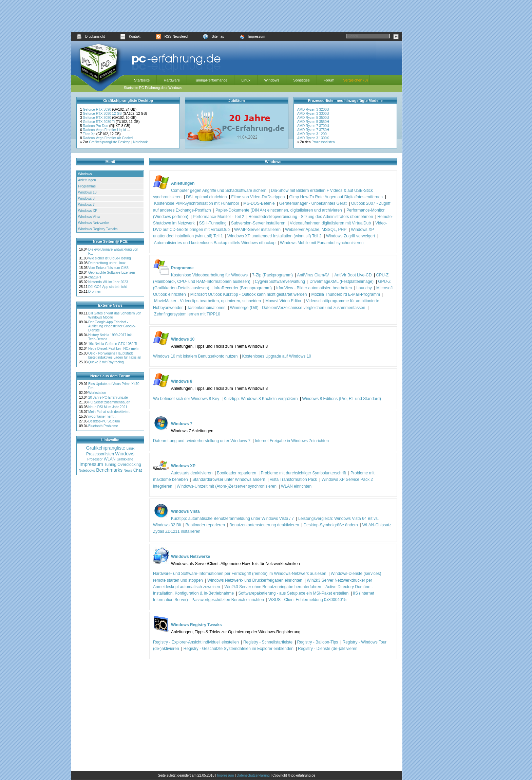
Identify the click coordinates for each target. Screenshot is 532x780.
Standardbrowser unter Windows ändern (229, 479)
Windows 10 (87, 192)
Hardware (172, 80)
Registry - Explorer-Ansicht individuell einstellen (196, 642)
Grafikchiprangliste (106, 448)
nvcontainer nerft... (102, 416)
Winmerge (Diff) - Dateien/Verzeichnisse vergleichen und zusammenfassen (298, 308)
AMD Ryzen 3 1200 (312, 134)
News (128, 470)
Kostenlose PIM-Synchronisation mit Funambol (196, 203)
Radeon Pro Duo (96, 126)
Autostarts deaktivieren (192, 473)
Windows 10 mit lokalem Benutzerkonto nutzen (195, 356)
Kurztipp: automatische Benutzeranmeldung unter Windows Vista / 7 (232, 519)
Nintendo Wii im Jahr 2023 (108, 282)
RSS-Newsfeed (172, 37)
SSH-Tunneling (213, 223)
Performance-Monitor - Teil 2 (218, 217)
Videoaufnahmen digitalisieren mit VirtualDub (330, 223)
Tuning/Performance (211, 80)
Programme (87, 186)
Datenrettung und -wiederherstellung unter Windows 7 (202, 441)
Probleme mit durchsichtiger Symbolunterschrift (303, 473)
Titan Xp (90, 134)
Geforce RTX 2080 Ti (99, 122)
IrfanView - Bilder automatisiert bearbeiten (314, 288)
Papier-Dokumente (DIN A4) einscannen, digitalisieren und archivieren (279, 210)
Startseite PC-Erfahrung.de (144, 88)
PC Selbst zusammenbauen (109, 402)
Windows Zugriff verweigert (351, 236)
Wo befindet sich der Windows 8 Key (186, 399)
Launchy (364, 288)
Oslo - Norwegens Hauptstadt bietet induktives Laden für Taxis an (115, 355)
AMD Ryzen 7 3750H (313, 130)
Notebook (141, 142)
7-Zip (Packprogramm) (272, 275)
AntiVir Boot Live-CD (353, 275)
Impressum (252, 37)
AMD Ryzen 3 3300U (313, 114)
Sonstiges (301, 80)
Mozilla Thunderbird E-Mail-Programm (346, 294)
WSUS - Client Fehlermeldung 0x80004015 (307, 600)
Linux (246, 80)
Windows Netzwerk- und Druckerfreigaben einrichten (255, 580)
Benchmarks (109, 470)
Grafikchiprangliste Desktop (110, 142)
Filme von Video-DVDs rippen (258, 197)
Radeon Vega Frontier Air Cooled (108, 138)
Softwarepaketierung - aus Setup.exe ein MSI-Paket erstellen (293, 593)
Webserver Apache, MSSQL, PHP (316, 230)
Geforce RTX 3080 (97, 118)
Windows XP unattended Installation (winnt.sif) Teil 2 (274, 236)
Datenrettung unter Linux (107, 263)
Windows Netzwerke (93, 223)
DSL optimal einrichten (206, 197)
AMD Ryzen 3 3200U (313, 110)
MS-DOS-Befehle (259, 203)
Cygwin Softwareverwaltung (280, 282)
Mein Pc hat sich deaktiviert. (109, 412)
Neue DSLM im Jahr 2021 (108, 407)
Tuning (110, 465)
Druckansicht (91, 37)
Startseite (142, 80)
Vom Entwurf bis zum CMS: (109, 268)
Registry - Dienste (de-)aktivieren (328, 649)
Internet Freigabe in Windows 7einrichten (292, 441)
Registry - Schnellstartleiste (268, 642)
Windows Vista (89, 217)
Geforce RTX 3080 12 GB (103, 114)
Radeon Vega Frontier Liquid (105, 130)
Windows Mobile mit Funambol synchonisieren (322, 243)
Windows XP (88, 211)
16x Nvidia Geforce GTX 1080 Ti (113, 344)
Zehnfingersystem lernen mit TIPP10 (187, 314)
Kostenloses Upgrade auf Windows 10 (277, 356)
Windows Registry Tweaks (98, 229)
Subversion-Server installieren (258, 223)
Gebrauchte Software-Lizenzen (112, 273)
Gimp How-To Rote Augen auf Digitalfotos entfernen (336, 197)
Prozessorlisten (323, 142)
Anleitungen (87, 180)
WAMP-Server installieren (257, 230)
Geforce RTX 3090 (97, 110)
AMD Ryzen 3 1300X (313, 138)
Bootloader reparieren (236, 473)
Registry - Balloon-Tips (317, 642)
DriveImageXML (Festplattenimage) (341, 282)
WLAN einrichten (296, 486)
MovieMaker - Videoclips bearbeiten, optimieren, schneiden (207, 301)
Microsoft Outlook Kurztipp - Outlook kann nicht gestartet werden (249, 294)
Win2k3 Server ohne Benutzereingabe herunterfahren (273, 587)
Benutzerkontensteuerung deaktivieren (264, 525)
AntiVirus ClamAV (314, 275)
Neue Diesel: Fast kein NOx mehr (113, 349)
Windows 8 (86, 198)
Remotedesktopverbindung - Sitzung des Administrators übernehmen (311, 217)
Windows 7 (86, 205)
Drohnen (95, 292)
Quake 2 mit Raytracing (106, 362)
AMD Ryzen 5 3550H (313, 122)
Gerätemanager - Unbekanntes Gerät (313, 203)
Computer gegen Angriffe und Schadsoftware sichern (219, 191)
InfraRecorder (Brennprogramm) (243, 288)
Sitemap (214, 37)
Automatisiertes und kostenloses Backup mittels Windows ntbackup (215, 243)
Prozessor (95, 459)
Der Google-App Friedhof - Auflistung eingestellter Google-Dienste (112, 326)
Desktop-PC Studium (104, 421)
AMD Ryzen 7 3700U (313, 126)
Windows (272, 80)
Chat (138, 470)
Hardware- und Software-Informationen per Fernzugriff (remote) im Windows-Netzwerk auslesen (240, 574)
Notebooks (87, 470)
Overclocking (129, 465)
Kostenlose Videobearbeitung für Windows (209, 275)
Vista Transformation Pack (293, 479)
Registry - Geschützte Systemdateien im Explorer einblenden (239, 649)
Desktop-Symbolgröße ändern (331, 525)
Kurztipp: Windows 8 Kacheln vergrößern (261, 399)
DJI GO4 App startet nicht (107, 287)
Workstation (97, 393)
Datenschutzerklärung (253, 775)
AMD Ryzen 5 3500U (313, 118)
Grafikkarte (125, 459)
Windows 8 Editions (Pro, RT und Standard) (342, 399)
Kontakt (130, 37)
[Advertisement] (237, 16)
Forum (329, 80)
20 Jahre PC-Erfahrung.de (108, 397)
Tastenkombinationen (206, 308)
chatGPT (95, 277)
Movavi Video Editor (283, 301)
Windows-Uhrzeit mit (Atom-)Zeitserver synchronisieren (227, 486)
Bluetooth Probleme (103, 426)
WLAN (110, 459)
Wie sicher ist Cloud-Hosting (110, 258)
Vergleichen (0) (355, 80)
